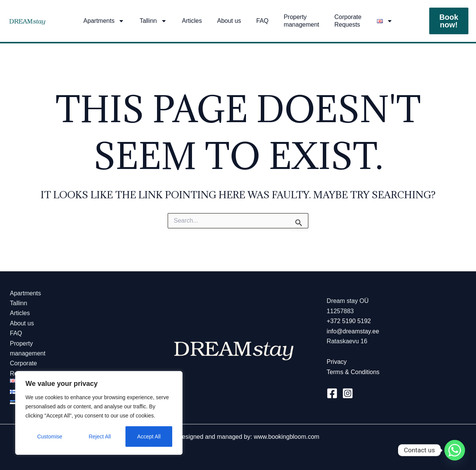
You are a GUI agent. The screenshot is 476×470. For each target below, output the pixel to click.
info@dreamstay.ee (353, 331)
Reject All (100, 437)
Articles (192, 21)
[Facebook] (332, 393)
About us (229, 21)
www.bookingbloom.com (286, 437)
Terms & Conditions (353, 372)
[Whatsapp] (455, 450)
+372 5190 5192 (349, 321)
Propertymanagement (301, 21)
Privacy (336, 362)
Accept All (149, 437)
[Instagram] (348, 393)
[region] (99, 413)
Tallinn (153, 21)
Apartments (104, 21)
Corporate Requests (348, 21)
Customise (50, 437)
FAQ (262, 21)
